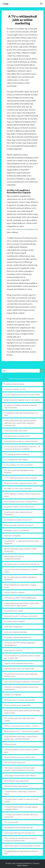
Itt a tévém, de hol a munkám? (15, 621)
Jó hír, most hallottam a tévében (15, 632)
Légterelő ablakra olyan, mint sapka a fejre (19, 669)
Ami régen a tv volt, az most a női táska (18, 488)
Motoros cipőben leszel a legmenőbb (17, 705)
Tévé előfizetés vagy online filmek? (17, 781)
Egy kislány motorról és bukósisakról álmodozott (22, 564)
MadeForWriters (23, 865)
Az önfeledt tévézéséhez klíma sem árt (18, 520)
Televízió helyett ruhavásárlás (15, 762)
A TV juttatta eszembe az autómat (16, 454)
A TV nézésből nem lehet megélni (16, 460)
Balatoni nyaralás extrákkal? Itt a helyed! (19, 525)
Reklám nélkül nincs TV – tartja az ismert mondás (22, 731)
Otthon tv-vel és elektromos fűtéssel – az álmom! (22, 726)
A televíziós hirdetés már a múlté (16, 431)
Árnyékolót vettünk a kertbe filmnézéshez (19, 507)
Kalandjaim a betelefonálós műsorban (18, 637)
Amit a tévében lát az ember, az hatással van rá (21, 501)
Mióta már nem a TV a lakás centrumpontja (20, 700)
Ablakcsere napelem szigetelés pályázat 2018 (20, 483)
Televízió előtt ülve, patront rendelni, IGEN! (20, 757)
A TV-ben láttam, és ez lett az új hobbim (18, 465)
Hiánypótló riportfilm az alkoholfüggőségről (20, 598)
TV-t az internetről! (11, 822)
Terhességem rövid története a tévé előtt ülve (20, 775)
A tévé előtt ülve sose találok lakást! (17, 436)
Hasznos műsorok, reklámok (14, 592)
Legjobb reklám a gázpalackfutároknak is (19, 663)
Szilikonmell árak (10, 744)
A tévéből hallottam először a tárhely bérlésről (21, 441)
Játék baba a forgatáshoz (13, 627)
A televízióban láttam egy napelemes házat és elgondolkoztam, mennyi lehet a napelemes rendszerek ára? (20, 423)
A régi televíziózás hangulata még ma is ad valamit (22, 400)
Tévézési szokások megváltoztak (16, 786)
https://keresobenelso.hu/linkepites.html (22, 229)
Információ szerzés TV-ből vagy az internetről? (21, 616)
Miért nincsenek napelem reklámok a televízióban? (22, 682)
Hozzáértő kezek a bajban (14, 611)
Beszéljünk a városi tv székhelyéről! (17, 530)
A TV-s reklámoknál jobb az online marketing (20, 478)
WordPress (28, 863)
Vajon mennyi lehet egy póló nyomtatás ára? (20, 833)
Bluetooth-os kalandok (12, 536)
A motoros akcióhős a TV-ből (15, 389)
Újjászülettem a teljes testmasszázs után (19, 827)
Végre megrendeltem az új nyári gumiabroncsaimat (22, 846)
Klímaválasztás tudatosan (13, 650)
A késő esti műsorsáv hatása (14, 384)
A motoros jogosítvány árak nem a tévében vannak (22, 394)
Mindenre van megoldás (13, 695)
